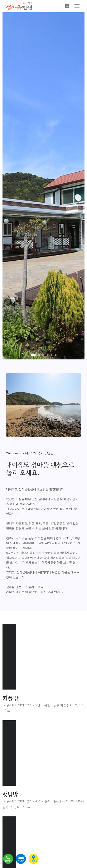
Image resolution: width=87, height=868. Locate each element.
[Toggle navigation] (77, 6)
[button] (33, 355)
